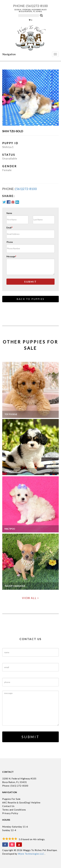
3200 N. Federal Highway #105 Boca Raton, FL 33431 (30, 10)
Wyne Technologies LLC (31, 854)
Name (9, 213)
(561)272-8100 (37, 6)
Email (10, 228)
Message (11, 256)
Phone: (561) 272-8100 (15, 786)
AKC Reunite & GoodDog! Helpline (21, 802)
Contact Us (8, 806)
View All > (30, 598)
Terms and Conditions (14, 810)
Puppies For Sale (11, 799)
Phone (10, 242)
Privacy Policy (10, 813)
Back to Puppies (30, 299)
